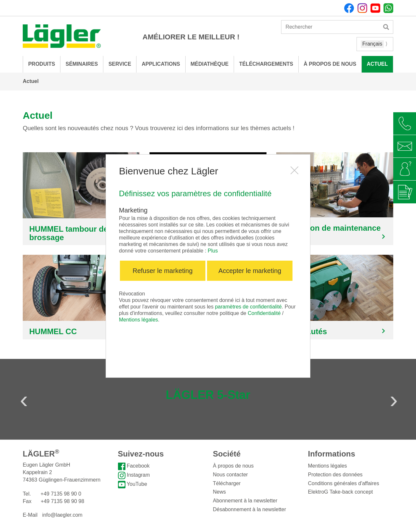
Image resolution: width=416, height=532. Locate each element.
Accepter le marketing (250, 271)
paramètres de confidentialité (248, 307)
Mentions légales (138, 320)
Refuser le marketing (163, 271)
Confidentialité (264, 313)
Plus (213, 251)
